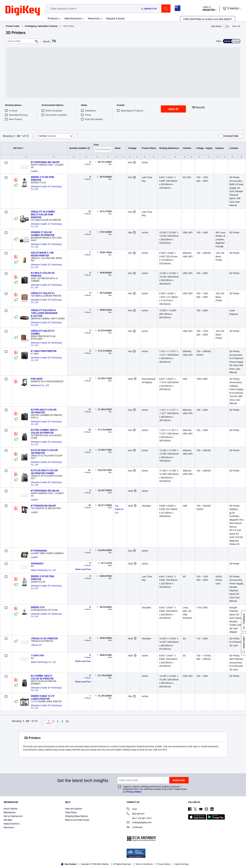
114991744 (37, 655)
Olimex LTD (37, 645)
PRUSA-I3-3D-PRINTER (45, 638)
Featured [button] (47, 136)
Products (53, 18)
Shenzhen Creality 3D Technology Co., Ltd (47, 188)
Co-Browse (134, 828)
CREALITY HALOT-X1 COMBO (43, 332)
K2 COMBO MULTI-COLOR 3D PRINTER (42, 677)
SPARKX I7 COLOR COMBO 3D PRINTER (43, 234)
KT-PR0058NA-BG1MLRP (45, 162)
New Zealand (69, 864)
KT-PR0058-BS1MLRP (43, 506)
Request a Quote (115, 18)
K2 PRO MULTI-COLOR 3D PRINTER (44, 411)
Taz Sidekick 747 (119, 509)
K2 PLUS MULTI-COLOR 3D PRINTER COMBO (45, 472)
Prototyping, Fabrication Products (41, 26)
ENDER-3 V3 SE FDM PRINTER (43, 578)
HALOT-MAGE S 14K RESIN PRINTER (42, 254)
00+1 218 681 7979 (139, 818)
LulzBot (34, 171)
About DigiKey (10, 809)
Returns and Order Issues (77, 820)
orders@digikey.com (139, 823)
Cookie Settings (182, 864)
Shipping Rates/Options (77, 816)
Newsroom (9, 828)
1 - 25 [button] (17, 136)
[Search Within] (20, 41)
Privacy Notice (134, 792)
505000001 (37, 564)
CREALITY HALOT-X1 (43, 293)
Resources (94, 18)
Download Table (231, 136)
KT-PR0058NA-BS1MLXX (45, 491)
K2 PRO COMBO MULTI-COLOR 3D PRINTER (45, 431)
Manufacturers (73, 18)
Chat (132, 809)
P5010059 (37, 379)
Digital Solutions (12, 824)
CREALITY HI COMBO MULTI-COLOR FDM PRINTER (43, 214)
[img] (23, 11)
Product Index (13, 26)
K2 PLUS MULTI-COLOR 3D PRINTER (45, 452)
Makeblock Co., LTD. (40, 385)
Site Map (8, 820)
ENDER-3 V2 (38, 607)
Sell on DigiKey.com (13, 816)
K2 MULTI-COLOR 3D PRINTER (43, 274)
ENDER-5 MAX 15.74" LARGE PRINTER (43, 697)
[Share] (236, 26)
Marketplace (10, 812)
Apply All (173, 109)
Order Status (71, 812)
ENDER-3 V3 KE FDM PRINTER (43, 178)
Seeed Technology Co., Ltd (43, 570)
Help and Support (74, 809)
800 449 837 (136, 814)
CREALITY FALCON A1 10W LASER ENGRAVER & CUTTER (44, 313)
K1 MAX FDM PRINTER (44, 351)
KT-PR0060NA (39, 551)
